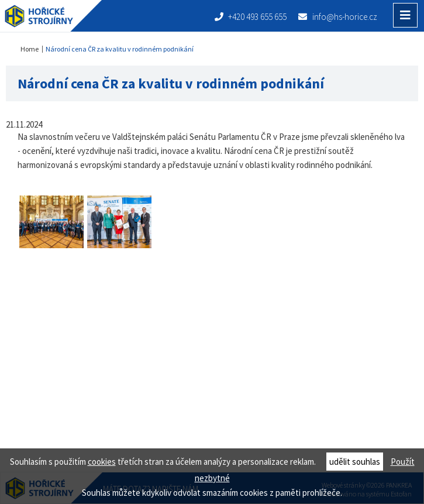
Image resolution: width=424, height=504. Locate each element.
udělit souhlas (355, 462)
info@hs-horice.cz (338, 17)
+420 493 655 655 (251, 17)
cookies (102, 462)
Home (30, 49)
